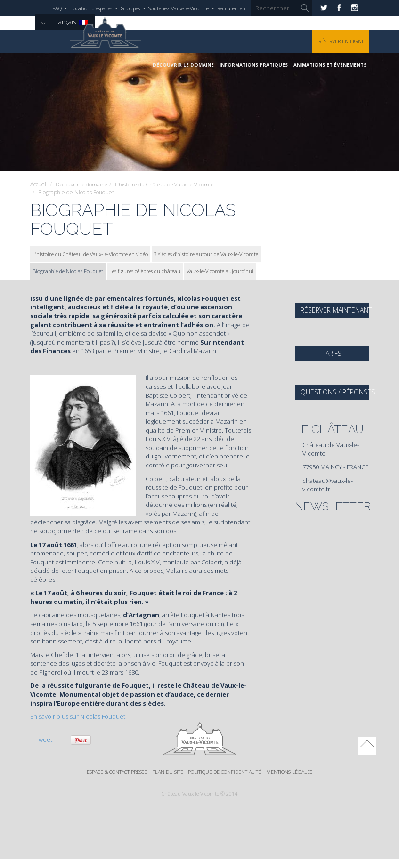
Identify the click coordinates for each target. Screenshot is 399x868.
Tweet (44, 739)
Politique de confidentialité (227, 772)
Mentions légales (294, 772)
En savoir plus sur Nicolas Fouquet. (78, 716)
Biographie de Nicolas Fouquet (68, 271)
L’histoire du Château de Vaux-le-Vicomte (170, 184)
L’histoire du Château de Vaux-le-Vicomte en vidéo (90, 253)
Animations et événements (330, 65)
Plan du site (167, 772)
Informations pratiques (254, 65)
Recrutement (232, 8)
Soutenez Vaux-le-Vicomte (179, 8)
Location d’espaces (91, 8)
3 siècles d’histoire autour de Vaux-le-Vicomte (206, 253)
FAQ (57, 8)
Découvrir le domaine (183, 65)
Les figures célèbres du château (145, 271)
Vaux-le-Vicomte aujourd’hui (220, 271)
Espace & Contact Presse (113, 772)
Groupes (130, 8)
